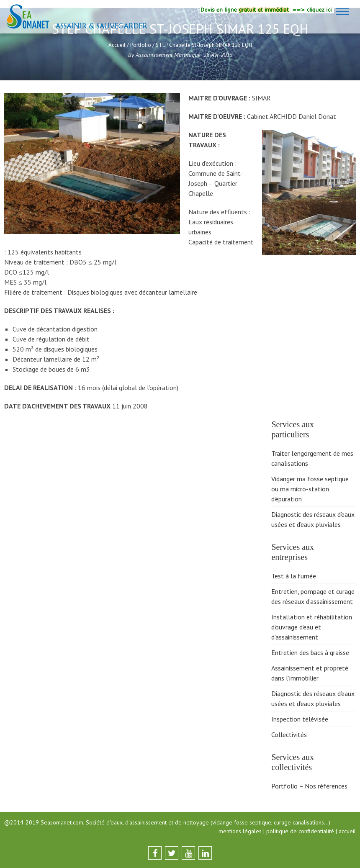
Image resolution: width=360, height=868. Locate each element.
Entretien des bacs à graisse (310, 652)
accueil (347, 831)
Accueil (117, 45)
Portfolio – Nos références (309, 786)
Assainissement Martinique (168, 55)
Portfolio (141, 45)
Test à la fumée (294, 576)
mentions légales (240, 831)
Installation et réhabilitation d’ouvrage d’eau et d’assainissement (312, 627)
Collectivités (289, 734)
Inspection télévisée (300, 719)
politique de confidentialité (300, 831)
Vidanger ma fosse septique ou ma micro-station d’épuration (310, 489)
